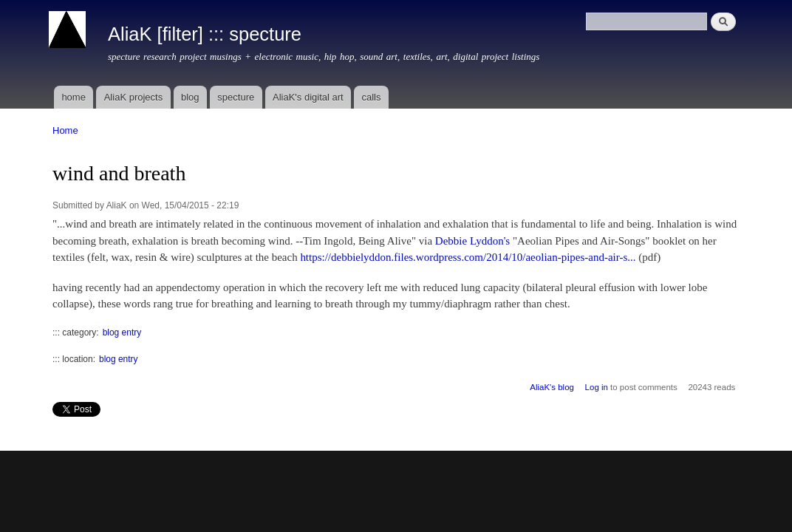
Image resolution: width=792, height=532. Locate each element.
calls (371, 97)
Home (65, 130)
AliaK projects (133, 97)
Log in (597, 387)
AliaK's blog (552, 387)
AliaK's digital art (308, 97)
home (74, 97)
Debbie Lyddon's (472, 241)
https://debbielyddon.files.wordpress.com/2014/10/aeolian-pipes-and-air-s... (468, 257)
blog (190, 97)
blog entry (122, 332)
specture (236, 97)
